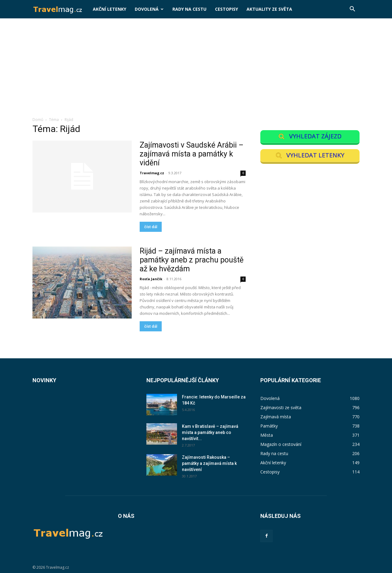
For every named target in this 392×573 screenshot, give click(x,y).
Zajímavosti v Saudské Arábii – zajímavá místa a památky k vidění (192, 154)
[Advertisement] (196, 71)
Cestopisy (226, 9)
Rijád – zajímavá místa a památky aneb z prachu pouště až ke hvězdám (192, 260)
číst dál (151, 227)
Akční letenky (109, 9)
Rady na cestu (189, 9)
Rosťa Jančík (151, 279)
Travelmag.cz (152, 173)
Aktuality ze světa (269, 9)
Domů (38, 120)
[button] (352, 10)
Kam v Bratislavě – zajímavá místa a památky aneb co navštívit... (210, 432)
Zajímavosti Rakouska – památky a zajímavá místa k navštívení (209, 463)
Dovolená (149, 9)
